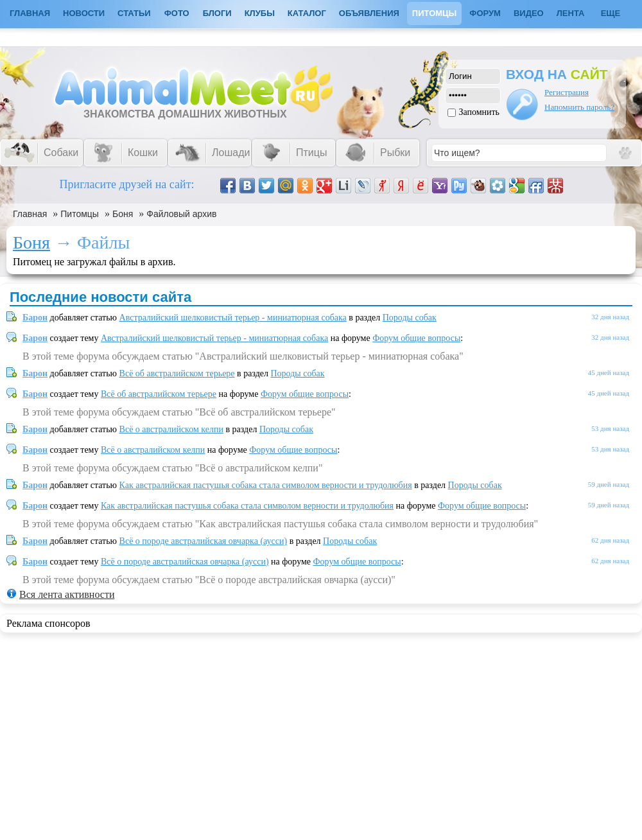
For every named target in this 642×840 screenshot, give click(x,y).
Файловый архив (181, 214)
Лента (571, 13)
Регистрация (567, 92)
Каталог (307, 13)
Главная (30, 214)
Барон (35, 318)
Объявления (369, 13)
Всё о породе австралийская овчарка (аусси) (204, 541)
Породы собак (410, 318)
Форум (485, 13)
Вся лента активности (67, 594)
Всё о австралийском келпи (171, 429)
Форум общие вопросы (416, 338)
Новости (84, 13)
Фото (177, 13)
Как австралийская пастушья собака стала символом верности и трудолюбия (266, 485)
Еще (611, 13)
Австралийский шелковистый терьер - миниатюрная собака (233, 318)
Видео (529, 13)
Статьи (134, 13)
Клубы (260, 13)
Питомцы (434, 13)
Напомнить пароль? (579, 107)
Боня (123, 214)
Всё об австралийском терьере (177, 373)
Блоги (217, 13)
